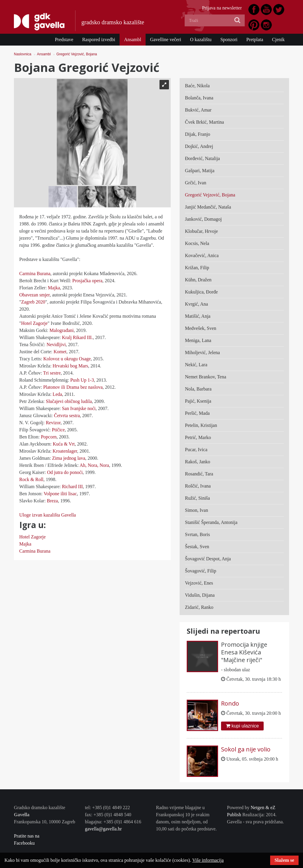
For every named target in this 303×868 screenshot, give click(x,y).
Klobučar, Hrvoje (201, 231)
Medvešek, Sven (201, 328)
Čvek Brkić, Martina (204, 122)
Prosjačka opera (87, 281)
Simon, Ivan (196, 510)
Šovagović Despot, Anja (208, 559)
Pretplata (255, 39)
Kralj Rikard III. (77, 337)
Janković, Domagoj (203, 219)
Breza (52, 501)
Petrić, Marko (198, 437)
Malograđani (62, 330)
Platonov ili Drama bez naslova (73, 387)
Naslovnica (23, 54)
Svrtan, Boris (197, 534)
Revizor (53, 423)
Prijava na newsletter (222, 8)
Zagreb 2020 (33, 302)
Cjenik (278, 39)
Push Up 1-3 (82, 380)
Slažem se (284, 860)
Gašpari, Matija (200, 171)
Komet (59, 352)
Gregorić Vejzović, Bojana (76, 54)
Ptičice (58, 430)
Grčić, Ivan (196, 183)
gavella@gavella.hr (103, 829)
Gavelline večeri (166, 39)
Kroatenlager (65, 451)
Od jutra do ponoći (65, 472)
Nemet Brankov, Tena (206, 377)
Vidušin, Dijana (200, 595)
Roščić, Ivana (198, 486)
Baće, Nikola (197, 86)
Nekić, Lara (196, 365)
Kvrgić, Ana (196, 304)
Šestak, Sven (197, 547)
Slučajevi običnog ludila (69, 401)
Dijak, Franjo (198, 134)
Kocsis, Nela (197, 243)
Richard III (72, 487)
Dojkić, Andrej (199, 146)
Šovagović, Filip (201, 571)
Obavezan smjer (34, 295)
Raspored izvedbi (99, 39)
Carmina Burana (35, 274)
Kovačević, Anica (202, 255)
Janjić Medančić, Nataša (208, 207)
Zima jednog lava (69, 458)
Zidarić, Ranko (199, 607)
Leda (57, 394)
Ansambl (133, 39)
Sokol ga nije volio (246, 749)
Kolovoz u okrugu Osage (67, 359)
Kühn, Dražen (198, 280)
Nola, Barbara (198, 389)
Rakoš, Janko (198, 462)
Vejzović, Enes (199, 583)
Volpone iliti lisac (60, 494)
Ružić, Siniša (197, 498)
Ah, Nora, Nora (94, 465)
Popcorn (48, 437)
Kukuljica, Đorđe (201, 292)
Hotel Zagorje (34, 323)
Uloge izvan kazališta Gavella (47, 515)
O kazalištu (201, 39)
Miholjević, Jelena (202, 352)
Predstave (64, 39)
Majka (54, 288)
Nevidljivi (55, 345)
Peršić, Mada (197, 413)
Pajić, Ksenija (198, 401)
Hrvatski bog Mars (70, 366)
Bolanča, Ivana (199, 98)
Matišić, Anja (198, 316)
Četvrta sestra (67, 416)
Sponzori (229, 39)
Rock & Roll (31, 479)
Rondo (230, 703)
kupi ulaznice (242, 726)
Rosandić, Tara (199, 474)
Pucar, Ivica (196, 450)
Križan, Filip (197, 268)
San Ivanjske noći (79, 408)
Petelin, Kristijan (201, 425)
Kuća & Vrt (64, 444)
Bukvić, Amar (198, 110)
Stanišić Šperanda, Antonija (211, 522)
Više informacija (208, 860)
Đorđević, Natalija (202, 158)
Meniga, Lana (198, 340)
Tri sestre (52, 373)
